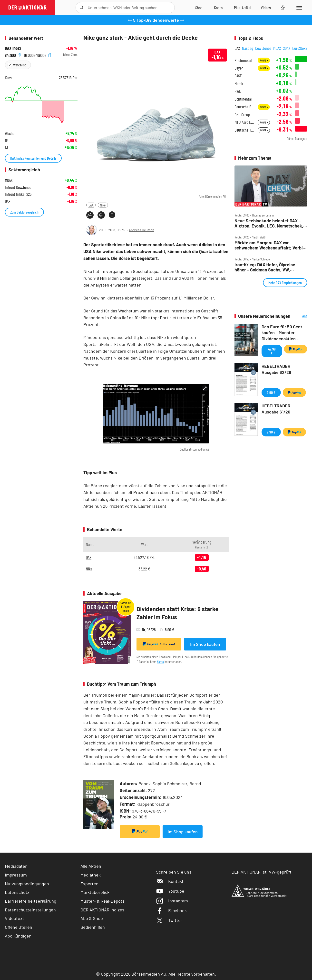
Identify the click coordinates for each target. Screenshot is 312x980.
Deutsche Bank (245, 107)
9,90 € (271, 392)
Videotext (15, 918)
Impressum (16, 875)
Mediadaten (16, 866)
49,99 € (272, 351)
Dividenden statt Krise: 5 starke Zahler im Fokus (177, 613)
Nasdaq (248, 48)
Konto (160, 662)
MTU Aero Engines (245, 122)
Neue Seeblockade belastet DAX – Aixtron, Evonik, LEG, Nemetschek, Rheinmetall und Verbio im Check (269, 223)
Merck (239, 84)
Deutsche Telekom (245, 130)
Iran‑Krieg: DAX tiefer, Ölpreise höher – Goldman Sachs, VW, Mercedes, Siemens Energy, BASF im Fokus (270, 267)
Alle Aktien (91, 866)
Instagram (172, 901)
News (264, 60)
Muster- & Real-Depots (102, 901)
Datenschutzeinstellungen (30, 910)
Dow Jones (263, 48)
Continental (243, 99)
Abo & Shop (92, 918)
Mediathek (91, 875)
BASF (238, 76)
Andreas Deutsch (141, 230)
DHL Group (242, 115)
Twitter (169, 920)
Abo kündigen (18, 936)
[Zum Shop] (199, 8)
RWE (238, 91)
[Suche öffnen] (82, 8)
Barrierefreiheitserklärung (31, 901)
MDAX (277, 48)
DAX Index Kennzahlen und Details (33, 158)
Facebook (171, 910)
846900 (13, 55)
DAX (91, 205)
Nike (103, 205)
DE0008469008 (38, 55)
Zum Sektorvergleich (24, 212)
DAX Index (13, 48)
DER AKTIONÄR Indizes (102, 910)
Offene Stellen (19, 927)
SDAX (287, 48)
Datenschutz (17, 892)
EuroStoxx (300, 48)
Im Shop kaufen (205, 644)
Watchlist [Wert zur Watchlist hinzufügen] (19, 65)
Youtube (170, 891)
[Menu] (298, 8)
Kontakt (170, 881)
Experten (89, 884)
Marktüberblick (95, 892)
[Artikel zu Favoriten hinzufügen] (112, 215)
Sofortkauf (159, 644)
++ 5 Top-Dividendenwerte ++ (156, 20)
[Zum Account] (218, 8)
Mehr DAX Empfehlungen (285, 283)
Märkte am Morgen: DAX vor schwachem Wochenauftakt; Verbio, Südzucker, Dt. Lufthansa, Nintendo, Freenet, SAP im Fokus (270, 245)
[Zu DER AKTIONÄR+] (243, 8)
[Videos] (266, 8)
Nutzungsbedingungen (27, 884)
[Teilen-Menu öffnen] (90, 215)
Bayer (239, 68)
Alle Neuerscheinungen (300, 316)
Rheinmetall (243, 60)
